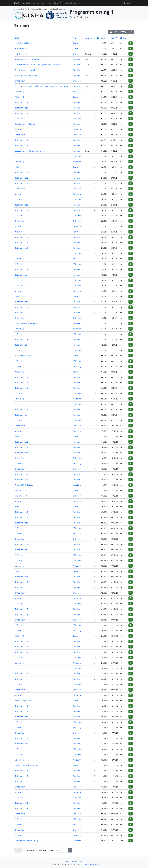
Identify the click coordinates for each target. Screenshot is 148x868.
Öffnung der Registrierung (26, 841)
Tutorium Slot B (22, 140)
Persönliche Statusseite (70, 3)
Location (88, 38)
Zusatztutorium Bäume (25, 124)
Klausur (76, 43)
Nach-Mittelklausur (23, 356)
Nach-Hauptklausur (23, 43)
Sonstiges (77, 323)
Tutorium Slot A (22, 146)
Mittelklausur (21, 490)
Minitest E (19, 507)
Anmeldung (53, 3)
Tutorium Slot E (22, 102)
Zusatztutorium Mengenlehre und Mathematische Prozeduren (42, 86)
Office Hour (77, 54)
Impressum (79, 861)
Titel (17, 38)
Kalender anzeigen (119, 32)
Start (103, 38)
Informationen (39, 3)
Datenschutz (69, 861)
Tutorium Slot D (22, 108)
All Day (123, 38)
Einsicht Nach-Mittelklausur (27, 323)
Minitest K (19, 97)
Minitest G (19, 372)
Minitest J (19, 167)
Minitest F (19, 437)
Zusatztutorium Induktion (26, 75)
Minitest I (19, 232)
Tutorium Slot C (22, 113)
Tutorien (76, 59)
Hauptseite (26, 3)
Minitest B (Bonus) (23, 701)
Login (128, 3)
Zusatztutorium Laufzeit (25, 70)
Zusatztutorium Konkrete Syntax (29, 59)
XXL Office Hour (22, 54)
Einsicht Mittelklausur (24, 485)
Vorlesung (19, 92)
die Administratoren (92, 864)
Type (75, 38)
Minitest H (19, 296)
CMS (17, 3)
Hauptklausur (21, 49)
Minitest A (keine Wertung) (26, 765)
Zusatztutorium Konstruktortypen (29, 151)
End (113, 38)
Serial (97, 38)
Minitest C (19, 636)
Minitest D (19, 571)
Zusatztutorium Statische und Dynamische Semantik (37, 65)
